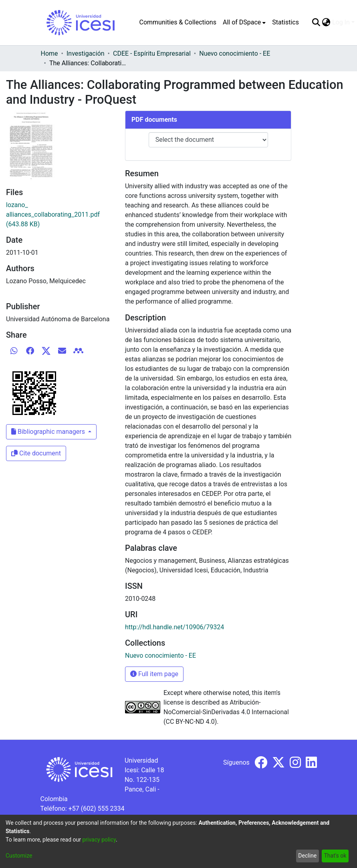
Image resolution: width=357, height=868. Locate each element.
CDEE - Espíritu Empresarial (152, 53)
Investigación (86, 53)
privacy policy (99, 840)
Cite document (36, 453)
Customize (19, 856)
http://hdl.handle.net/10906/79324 (174, 627)
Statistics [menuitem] (285, 22)
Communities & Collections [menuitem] (178, 22)
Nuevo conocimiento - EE (235, 53)
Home (49, 53)
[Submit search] (316, 22)
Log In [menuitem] (341, 22)
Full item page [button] (154, 674)
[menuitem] (244, 22)
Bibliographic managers (49, 432)
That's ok (335, 856)
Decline (307, 856)
